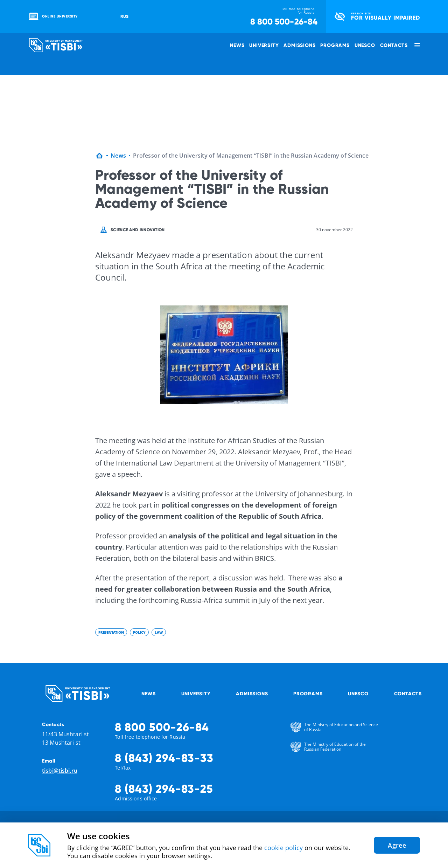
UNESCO (365, 45)
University (264, 45)
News (237, 45)
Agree (397, 845)
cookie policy (283, 848)
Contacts (394, 45)
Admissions (299, 45)
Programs (335, 45)
